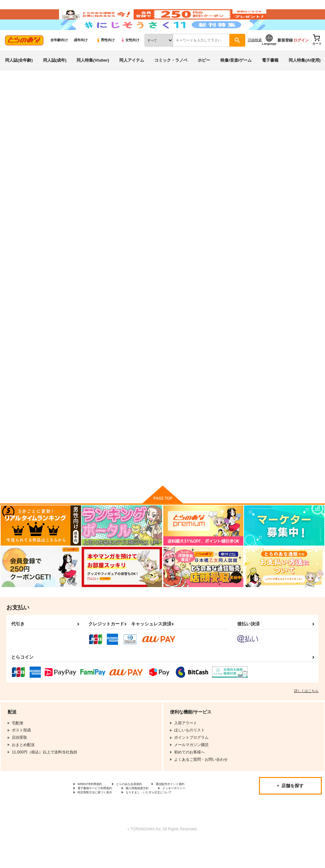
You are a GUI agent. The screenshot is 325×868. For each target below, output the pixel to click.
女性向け (130, 58)
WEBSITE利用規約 (94, 809)
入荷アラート (225, 123)
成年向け (81, 58)
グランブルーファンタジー (85, 142)
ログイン (301, 58)
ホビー (204, 78)
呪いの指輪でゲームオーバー (163, 293)
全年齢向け (59, 58)
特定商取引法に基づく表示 (100, 819)
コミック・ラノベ (171, 78)
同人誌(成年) (55, 78)
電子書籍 (270, 78)
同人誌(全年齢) (19, 78)
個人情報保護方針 (152, 814)
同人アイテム (132, 78)
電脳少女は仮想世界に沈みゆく (233, 136)
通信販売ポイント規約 (191, 809)
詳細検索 (255, 58)
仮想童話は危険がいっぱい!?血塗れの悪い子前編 (226, 296)
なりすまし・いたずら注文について (168, 819)
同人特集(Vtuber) (93, 78)
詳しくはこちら (306, 715)
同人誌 (42, 106)
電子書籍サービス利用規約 (100, 814)
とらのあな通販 (17, 106)
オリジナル (46, 142)
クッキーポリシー (197, 814)
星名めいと (57, 136)
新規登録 (285, 58)
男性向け (105, 58)
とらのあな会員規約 (141, 809)
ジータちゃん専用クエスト (99, 442)
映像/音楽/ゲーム (236, 78)
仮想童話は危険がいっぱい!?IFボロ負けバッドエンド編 (289, 296)
